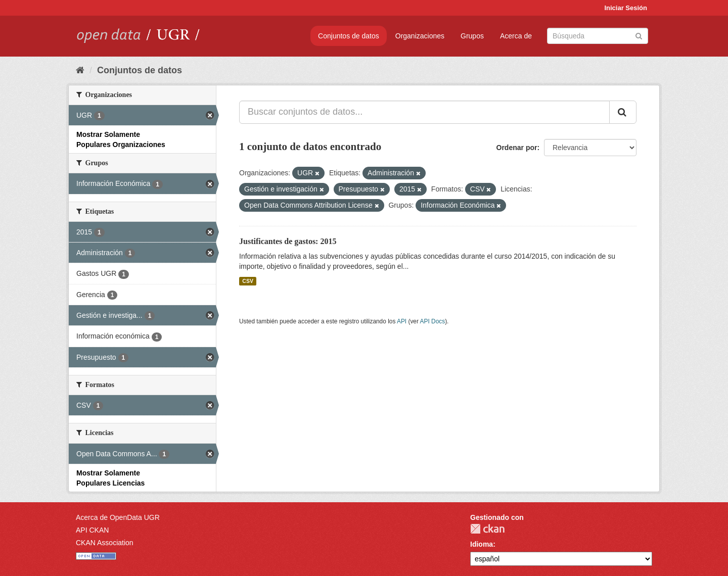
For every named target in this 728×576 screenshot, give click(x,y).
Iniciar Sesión (626, 8)
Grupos (472, 36)
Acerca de (516, 36)
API (402, 321)
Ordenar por (517, 148)
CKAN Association (105, 543)
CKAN (487, 529)
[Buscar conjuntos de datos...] (424, 112)
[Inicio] (80, 70)
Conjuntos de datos (349, 36)
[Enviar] (639, 35)
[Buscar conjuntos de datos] (598, 36)
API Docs (433, 321)
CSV (248, 281)
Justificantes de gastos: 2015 (288, 241)
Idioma (482, 544)
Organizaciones (420, 36)
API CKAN (92, 530)
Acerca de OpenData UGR (118, 517)
